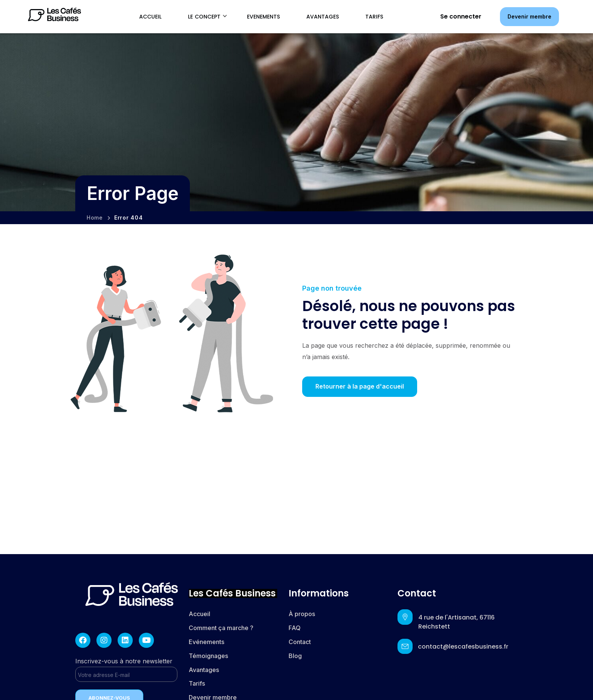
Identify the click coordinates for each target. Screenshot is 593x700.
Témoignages (208, 656)
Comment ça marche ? (221, 628)
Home (95, 218)
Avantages (204, 670)
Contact (300, 642)
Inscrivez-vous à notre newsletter (126, 670)
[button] (529, 16)
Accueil (199, 614)
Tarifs (198, 683)
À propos (302, 614)
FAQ (295, 628)
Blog (295, 656)
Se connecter (461, 16)
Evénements (206, 642)
